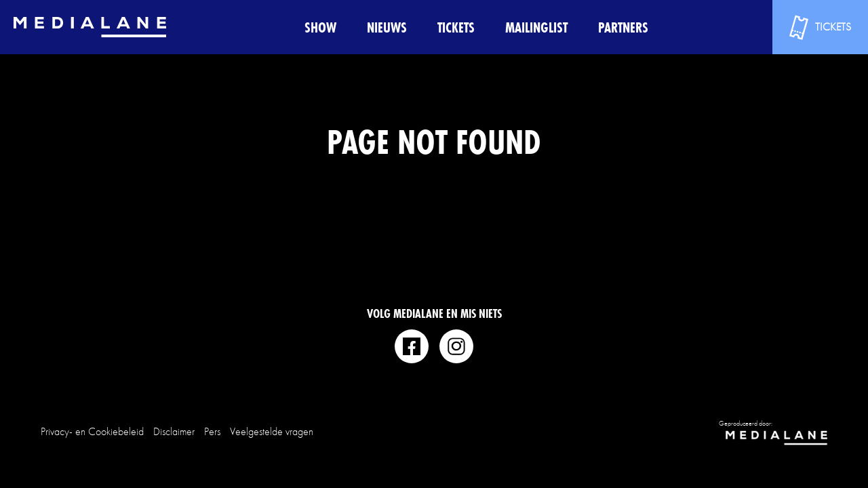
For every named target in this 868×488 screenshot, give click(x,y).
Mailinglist (536, 27)
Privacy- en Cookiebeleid (92, 431)
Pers (212, 431)
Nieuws (387, 27)
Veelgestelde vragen (272, 431)
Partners (623, 27)
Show (320, 27)
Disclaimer (174, 431)
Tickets (456, 27)
